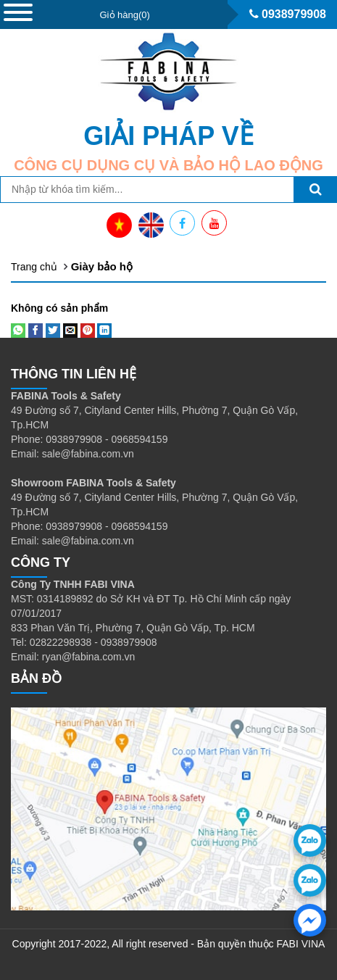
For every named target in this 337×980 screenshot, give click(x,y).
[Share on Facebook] (36, 330)
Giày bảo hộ (102, 266)
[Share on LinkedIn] (104, 330)
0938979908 (288, 14)
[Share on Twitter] (53, 330)
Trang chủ (34, 267)
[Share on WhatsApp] (18, 330)
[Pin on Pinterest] (88, 330)
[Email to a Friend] (70, 330)
